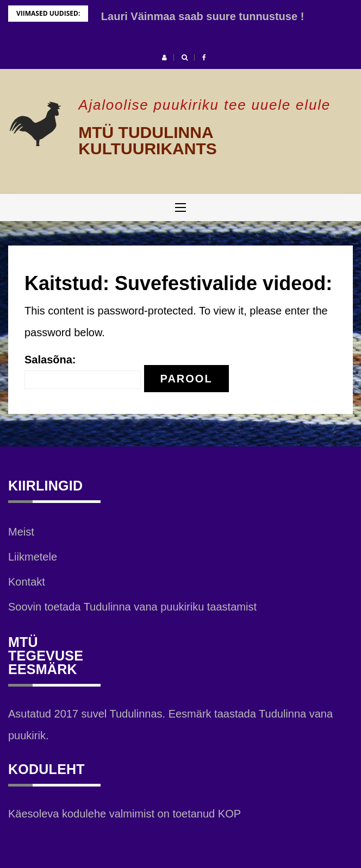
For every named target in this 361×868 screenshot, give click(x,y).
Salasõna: (83, 371)
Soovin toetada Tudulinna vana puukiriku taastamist (132, 607)
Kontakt (27, 582)
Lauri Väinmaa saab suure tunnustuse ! (203, 16)
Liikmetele (33, 557)
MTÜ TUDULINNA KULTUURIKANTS (147, 140)
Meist (21, 532)
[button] (164, 58)
